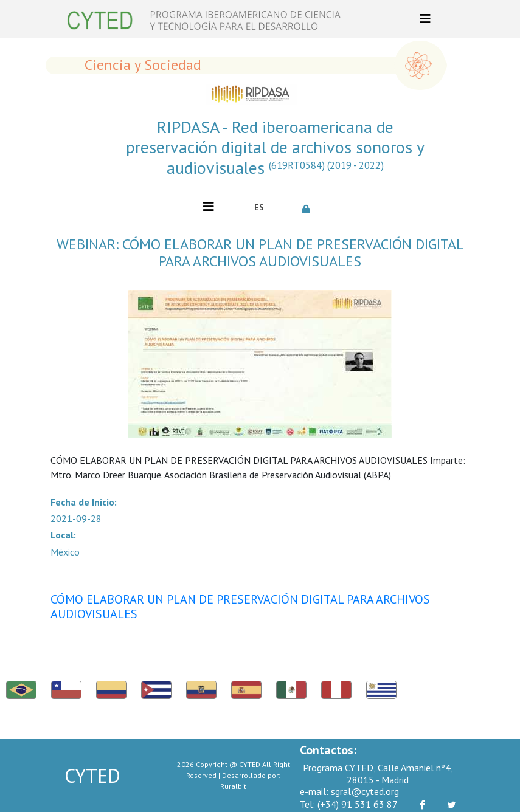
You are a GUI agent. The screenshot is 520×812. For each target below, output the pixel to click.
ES (259, 207)
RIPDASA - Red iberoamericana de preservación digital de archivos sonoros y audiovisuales (275, 147)
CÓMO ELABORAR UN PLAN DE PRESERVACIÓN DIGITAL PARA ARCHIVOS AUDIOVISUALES (240, 607)
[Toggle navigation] (425, 19)
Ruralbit (233, 786)
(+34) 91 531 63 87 (349, 804)
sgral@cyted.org (349, 791)
